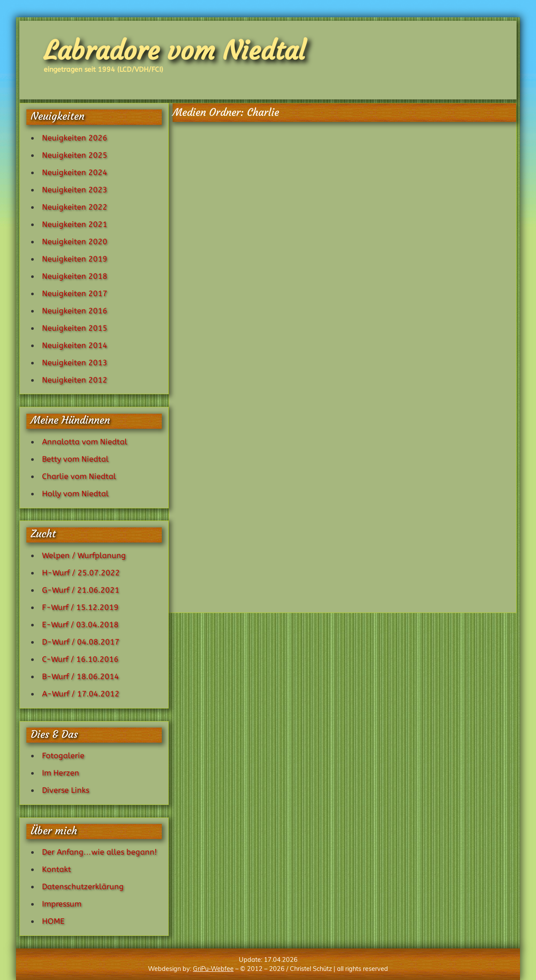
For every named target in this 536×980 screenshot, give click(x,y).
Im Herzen (61, 773)
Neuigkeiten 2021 (75, 224)
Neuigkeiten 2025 (75, 155)
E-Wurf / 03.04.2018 (80, 625)
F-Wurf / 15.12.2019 (80, 607)
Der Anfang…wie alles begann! (99, 852)
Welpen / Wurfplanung (84, 555)
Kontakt (56, 869)
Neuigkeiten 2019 (75, 259)
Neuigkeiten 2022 (75, 207)
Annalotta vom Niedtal (85, 442)
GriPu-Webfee (213, 969)
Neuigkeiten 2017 (75, 294)
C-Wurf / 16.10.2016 (80, 659)
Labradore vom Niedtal (175, 50)
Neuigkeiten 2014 (75, 345)
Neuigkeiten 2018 (75, 276)
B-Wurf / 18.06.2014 (80, 677)
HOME (53, 921)
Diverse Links (66, 790)
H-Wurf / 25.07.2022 (81, 573)
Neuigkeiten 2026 (75, 138)
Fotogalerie (63, 756)
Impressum (62, 904)
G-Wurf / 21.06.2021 (81, 590)
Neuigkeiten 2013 (75, 363)
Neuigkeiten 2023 (75, 190)
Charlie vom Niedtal (79, 476)
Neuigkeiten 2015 (75, 328)
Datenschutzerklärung (83, 887)
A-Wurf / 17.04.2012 (81, 694)
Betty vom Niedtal (75, 459)
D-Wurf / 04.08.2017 (81, 642)
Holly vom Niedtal (75, 494)
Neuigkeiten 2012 (75, 380)
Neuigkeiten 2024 (75, 172)
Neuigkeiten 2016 (75, 311)
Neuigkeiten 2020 (75, 242)
